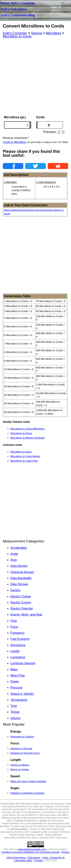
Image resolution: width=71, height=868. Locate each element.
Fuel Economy (20, 639)
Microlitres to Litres (21, 452)
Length (15, 651)
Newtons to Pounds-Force (25, 753)
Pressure (16, 688)
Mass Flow (18, 675)
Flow (14, 621)
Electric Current (21, 602)
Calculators (34, 858)
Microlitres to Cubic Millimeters (28, 429)
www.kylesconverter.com (32, 849)
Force (14, 627)
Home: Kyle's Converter (18, 3)
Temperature (19, 700)
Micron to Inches (20, 769)
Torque (15, 712)
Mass (14, 669)
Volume (15, 718)
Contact (39, 860)
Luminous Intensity (23, 663)
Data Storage (19, 584)
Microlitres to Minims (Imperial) (28, 438)
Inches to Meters (20, 765)
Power (15, 682)
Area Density (19, 566)
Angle (14, 554)
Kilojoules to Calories (22, 737)
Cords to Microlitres (15, 142)
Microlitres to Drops (21, 433)
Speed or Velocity (22, 694)
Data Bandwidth (21, 578)
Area (14, 560)
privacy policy (19, 829)
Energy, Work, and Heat (26, 615)
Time (14, 706)
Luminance (18, 657)
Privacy (66, 852)
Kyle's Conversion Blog (18, 15)
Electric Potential (22, 609)
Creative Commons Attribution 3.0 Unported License (30, 852)
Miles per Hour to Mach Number (28, 781)
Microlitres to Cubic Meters (25, 456)
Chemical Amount (22, 572)
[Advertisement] (35, 77)
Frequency (18, 633)
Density (15, 590)
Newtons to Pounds (21, 748)
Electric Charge (21, 596)
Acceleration (19, 548)
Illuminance (18, 645)
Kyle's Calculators (14, 9)
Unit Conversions (16, 858)
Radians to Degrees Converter (27, 793)
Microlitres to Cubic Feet (24, 461)
